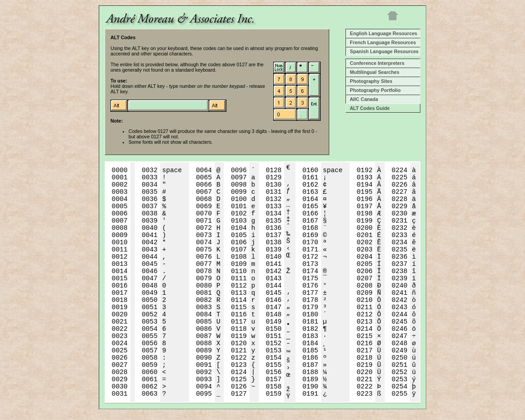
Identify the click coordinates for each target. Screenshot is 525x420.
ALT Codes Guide (368, 108)
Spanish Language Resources (383, 51)
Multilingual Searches (373, 72)
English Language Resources (382, 33)
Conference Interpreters (376, 63)
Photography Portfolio (374, 90)
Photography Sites (370, 81)
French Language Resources (382, 42)
